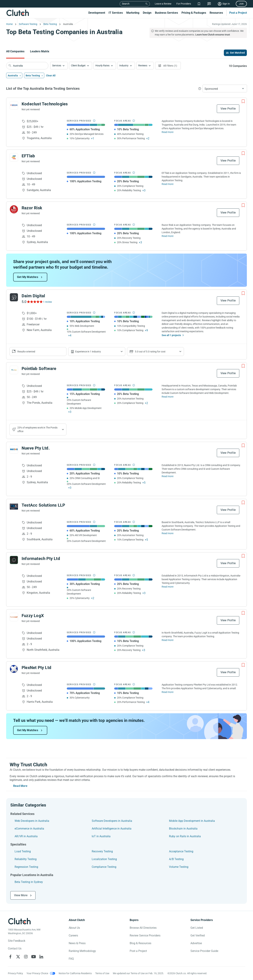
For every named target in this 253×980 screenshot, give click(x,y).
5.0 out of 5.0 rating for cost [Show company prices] (150, 352)
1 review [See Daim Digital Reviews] (48, 302)
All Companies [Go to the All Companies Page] (15, 51)
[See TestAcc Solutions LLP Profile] (14, 507)
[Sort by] (225, 89)
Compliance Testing (104, 867)
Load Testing (23, 851)
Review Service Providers (145, 935)
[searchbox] (27, 66)
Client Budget (78, 65)
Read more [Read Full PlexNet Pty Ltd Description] (168, 692)
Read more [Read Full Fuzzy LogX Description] (168, 640)
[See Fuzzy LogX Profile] (14, 617)
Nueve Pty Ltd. (36, 448)
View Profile (228, 109)
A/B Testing (176, 859)
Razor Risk (32, 208)
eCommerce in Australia (29, 829)
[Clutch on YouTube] (34, 957)
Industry (124, 65)
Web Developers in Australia (32, 821)
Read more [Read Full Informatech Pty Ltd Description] (168, 587)
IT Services (116, 13)
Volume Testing (179, 867)
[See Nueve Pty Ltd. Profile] (14, 450)
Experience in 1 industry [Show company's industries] (88, 352)
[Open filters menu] (168, 66)
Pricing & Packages (194, 13)
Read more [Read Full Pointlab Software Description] (168, 397)
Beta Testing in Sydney (29, 882)
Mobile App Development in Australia (192, 821)
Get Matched (237, 53)
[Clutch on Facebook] (10, 957)
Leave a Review (163, 4)
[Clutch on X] (18, 957)
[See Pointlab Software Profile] (14, 370)
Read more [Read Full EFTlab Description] (168, 184)
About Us (74, 928)
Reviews (143, 65)
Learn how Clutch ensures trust (213, 35)
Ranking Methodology (82, 951)
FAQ (71, 959)
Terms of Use (102, 973)
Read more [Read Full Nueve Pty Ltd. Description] (168, 476)
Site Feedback (17, 941)
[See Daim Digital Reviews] (35, 302)
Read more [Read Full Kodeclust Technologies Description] (168, 132)
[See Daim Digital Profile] (14, 297)
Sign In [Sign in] (226, 4)
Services (57, 65)
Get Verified (198, 935)
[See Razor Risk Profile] (14, 209)
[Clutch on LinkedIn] (41, 957)
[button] (59, 66)
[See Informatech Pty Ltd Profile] (14, 560)
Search (126, 4)
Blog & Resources (140, 943)
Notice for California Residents (75, 973)
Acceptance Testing (181, 851)
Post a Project (238, 13)
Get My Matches (28, 277)
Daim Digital (33, 296)
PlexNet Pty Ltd (36, 668)
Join (241, 4)
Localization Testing (104, 859)
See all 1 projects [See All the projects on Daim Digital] (171, 335)
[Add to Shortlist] (243, 101)
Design (147, 13)
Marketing (133, 13)
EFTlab (28, 156)
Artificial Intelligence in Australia (112, 829)
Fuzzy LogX (33, 616)
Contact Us (15, 948)
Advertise (196, 943)
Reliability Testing (26, 859)
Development (97, 13)
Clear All (51, 76)
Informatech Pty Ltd (41, 559)
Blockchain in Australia (183, 829)
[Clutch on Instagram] (26, 957)
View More (21, 895)
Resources (216, 13)
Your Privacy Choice (37, 973)
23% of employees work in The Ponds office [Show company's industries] (37, 429)
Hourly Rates (102, 65)
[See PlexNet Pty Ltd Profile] (14, 669)
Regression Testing (26, 867)
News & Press (77, 943)
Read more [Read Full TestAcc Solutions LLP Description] (168, 533)
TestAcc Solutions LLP (43, 505)
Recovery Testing (102, 851)
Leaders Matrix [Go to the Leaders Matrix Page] (40, 51)
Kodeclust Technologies (45, 104)
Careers (73, 935)
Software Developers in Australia (112, 821)
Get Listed (197, 928)
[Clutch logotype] (19, 921)
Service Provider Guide (204, 951)
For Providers (184, 4)
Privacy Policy (15, 973)
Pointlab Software (39, 369)
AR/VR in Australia (26, 836)
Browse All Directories (143, 928)
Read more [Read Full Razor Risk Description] (168, 236)
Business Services (166, 13)
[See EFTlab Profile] (14, 157)
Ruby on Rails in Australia (185, 836)
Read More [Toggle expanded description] (20, 786)
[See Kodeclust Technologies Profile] (14, 105)
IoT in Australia (101, 836)
